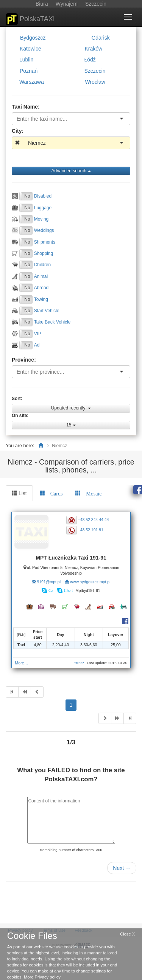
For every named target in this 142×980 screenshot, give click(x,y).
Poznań (29, 71)
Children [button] (42, 265)
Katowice (30, 49)
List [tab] (19, 493)
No (27, 196)
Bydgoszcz (33, 38)
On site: (20, 416)
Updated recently (71, 408)
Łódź (90, 60)
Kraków (93, 49)
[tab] (51, 493)
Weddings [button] (44, 230)
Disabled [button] (43, 196)
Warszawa (32, 82)
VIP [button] (38, 333)
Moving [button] (41, 219)
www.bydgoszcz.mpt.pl (90, 582)
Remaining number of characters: (67, 850)
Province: (24, 360)
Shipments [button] (45, 242)
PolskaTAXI (30, 19)
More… (21, 663)
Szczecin (95, 71)
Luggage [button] (43, 207)
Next (122, 868)
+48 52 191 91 (91, 530)
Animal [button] (41, 276)
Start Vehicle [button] (47, 311)
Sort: (17, 399)
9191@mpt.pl (49, 582)
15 (71, 425)
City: (18, 131)
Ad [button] (37, 345)
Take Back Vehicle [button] (52, 322)
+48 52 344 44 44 (94, 520)
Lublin (26, 60)
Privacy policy (48, 977)
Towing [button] (41, 299)
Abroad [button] (41, 288)
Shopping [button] (44, 253)
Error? (79, 663)
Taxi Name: (26, 107)
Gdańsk (100, 38)
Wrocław (95, 82)
